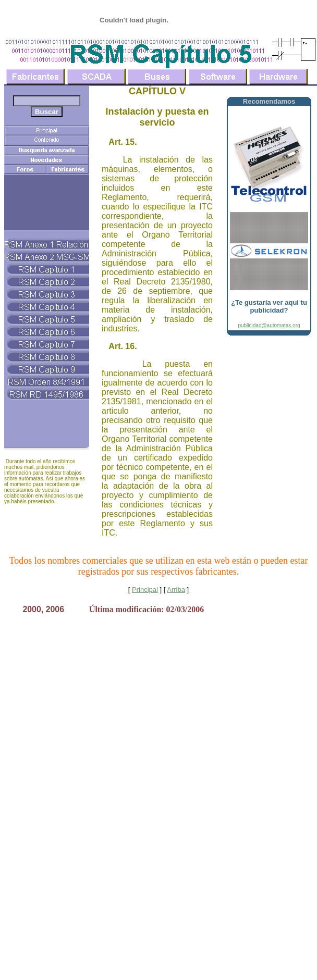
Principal (145, 590)
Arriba (176, 590)
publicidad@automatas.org (269, 325)
